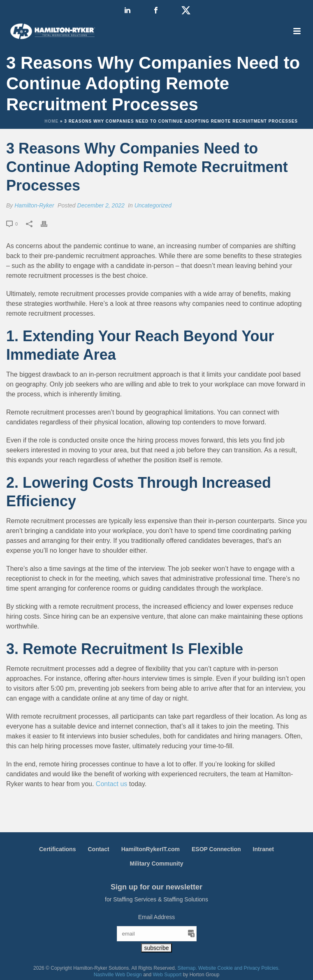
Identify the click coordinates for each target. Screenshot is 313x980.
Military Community (157, 864)
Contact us (111, 784)
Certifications (57, 849)
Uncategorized (153, 205)
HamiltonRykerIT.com (151, 849)
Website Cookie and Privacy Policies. (239, 968)
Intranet (263, 849)
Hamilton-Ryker (34, 205)
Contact (98, 849)
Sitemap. (187, 968)
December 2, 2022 (101, 205)
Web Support (167, 975)
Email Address (156, 917)
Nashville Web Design (118, 975)
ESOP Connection (216, 849)
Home (51, 121)
